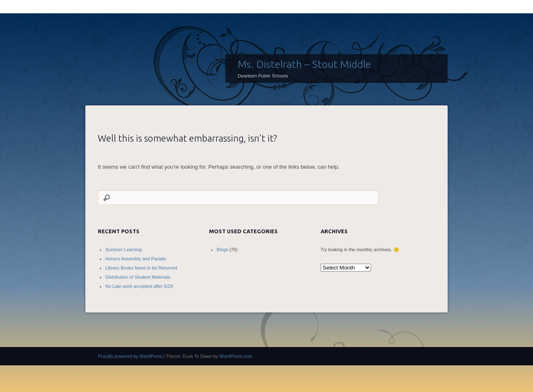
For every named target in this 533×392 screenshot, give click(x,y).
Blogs (222, 250)
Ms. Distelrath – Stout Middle (304, 64)
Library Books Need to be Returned (141, 268)
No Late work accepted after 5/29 (139, 286)
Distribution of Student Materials (138, 277)
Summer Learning (123, 250)
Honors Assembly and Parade (136, 259)
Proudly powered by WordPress (130, 356)
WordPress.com (236, 356)
